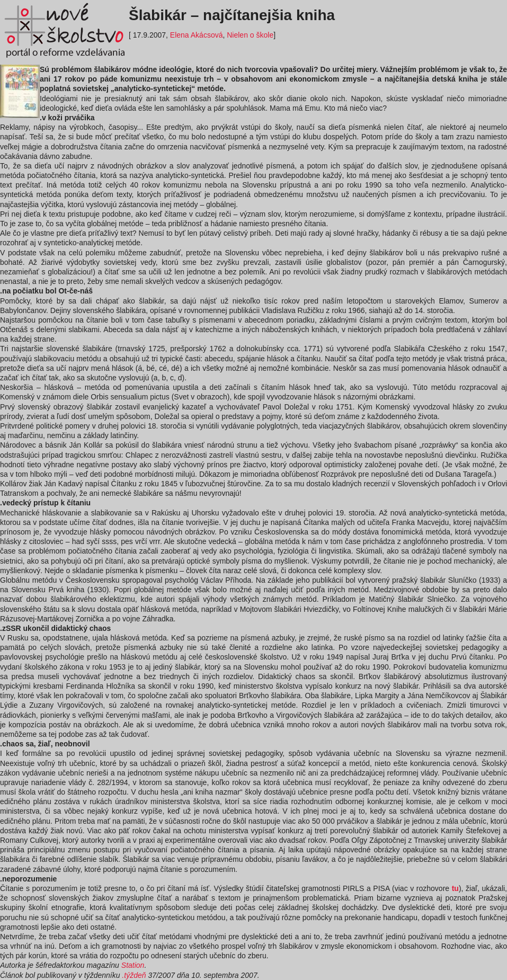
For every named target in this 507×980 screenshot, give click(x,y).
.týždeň (134, 975)
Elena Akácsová (197, 35)
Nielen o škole (250, 35)
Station (133, 965)
